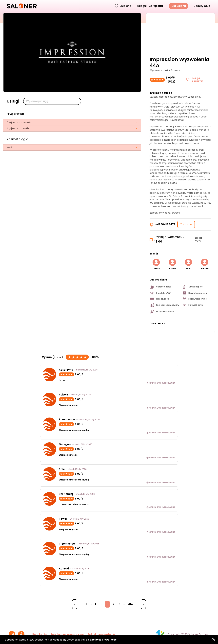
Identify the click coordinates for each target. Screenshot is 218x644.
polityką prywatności (104, 640)
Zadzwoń (186, 224)
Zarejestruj (156, 6)
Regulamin (40, 634)
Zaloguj (142, 6)
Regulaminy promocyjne (67, 634)
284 (130, 604)
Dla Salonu (179, 6)
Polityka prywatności (102, 634)
